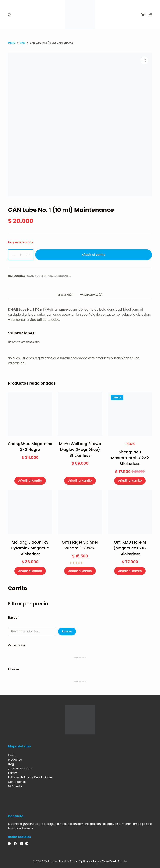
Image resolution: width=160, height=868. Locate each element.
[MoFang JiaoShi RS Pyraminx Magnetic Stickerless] (30, 512)
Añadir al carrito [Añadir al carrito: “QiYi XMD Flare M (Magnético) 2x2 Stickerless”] (130, 571)
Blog (11, 764)
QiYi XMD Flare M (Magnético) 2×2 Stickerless (130, 548)
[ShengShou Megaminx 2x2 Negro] (30, 414)
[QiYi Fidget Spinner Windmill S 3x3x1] (80, 512)
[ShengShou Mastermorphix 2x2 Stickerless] (130, 414)
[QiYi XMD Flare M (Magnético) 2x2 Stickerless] (130, 512)
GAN (30, 276)
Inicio (12, 755)
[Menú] (150, 15)
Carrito (13, 773)
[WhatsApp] (9, 843)
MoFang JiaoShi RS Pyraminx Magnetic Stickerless (30, 548)
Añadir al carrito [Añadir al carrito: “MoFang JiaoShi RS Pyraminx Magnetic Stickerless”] (30, 571)
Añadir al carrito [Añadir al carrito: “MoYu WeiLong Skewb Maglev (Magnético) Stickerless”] (80, 480)
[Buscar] (9, 15)
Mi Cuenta (15, 786)
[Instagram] (27, 843)
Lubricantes (63, 276)
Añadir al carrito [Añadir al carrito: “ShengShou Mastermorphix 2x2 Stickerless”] (130, 480)
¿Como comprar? (20, 768)
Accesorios (43, 276)
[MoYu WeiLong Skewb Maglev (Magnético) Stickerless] (80, 414)
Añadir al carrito (94, 255)
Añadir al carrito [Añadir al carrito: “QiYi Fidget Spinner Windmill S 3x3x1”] (80, 571)
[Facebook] (15, 843)
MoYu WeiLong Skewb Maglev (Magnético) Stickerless (80, 450)
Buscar (67, 631)
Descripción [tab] (65, 295)
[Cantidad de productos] (21, 255)
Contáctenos (17, 782)
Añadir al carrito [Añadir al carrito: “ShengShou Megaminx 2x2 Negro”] (30, 480)
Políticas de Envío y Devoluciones (30, 777)
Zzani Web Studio (115, 861)
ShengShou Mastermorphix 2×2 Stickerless (130, 458)
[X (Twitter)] (21, 843)
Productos (15, 760)
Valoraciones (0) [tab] (91, 295)
